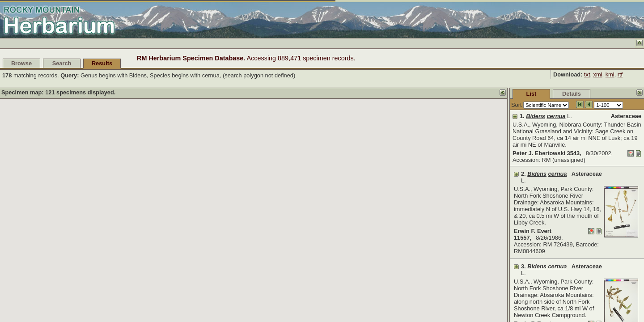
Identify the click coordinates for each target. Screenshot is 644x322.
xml (598, 74)
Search (62, 63)
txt (587, 74)
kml (610, 74)
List (464, 94)
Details (504, 94)
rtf (620, 74)
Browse (21, 63)
